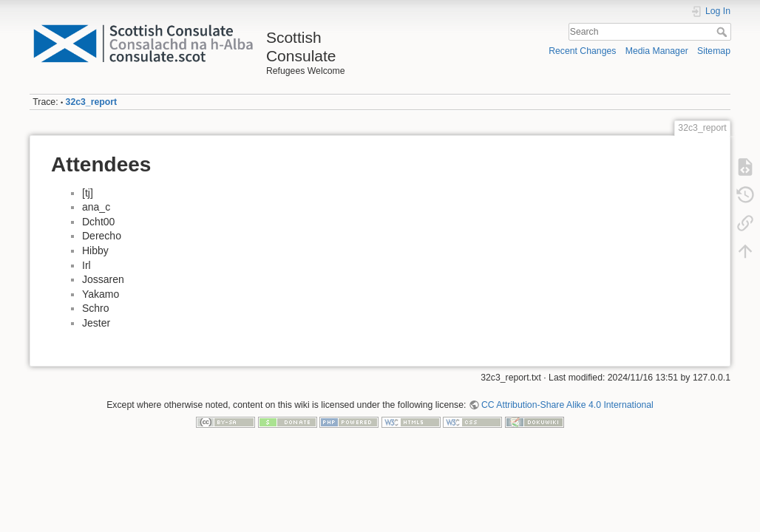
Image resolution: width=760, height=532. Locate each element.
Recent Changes (582, 51)
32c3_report (91, 102)
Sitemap (714, 51)
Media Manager (657, 51)
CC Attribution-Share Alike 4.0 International (567, 405)
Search (723, 32)
